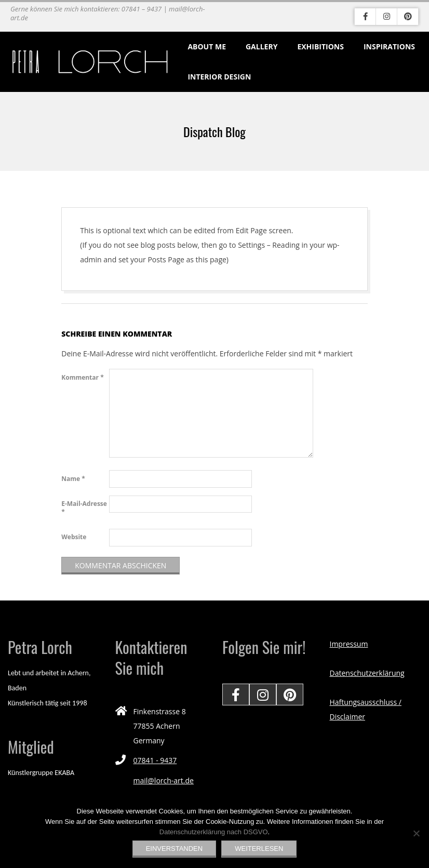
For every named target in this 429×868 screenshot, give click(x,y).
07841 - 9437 (155, 760)
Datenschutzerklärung (367, 673)
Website (74, 537)
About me (207, 46)
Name (73, 479)
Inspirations (389, 46)
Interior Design (219, 77)
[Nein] (416, 833)
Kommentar (82, 377)
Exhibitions (320, 46)
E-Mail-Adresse (84, 508)
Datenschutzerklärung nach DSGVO (214, 832)
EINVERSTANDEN (175, 849)
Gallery (262, 46)
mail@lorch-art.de (164, 780)
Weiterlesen (259, 849)
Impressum (349, 644)
